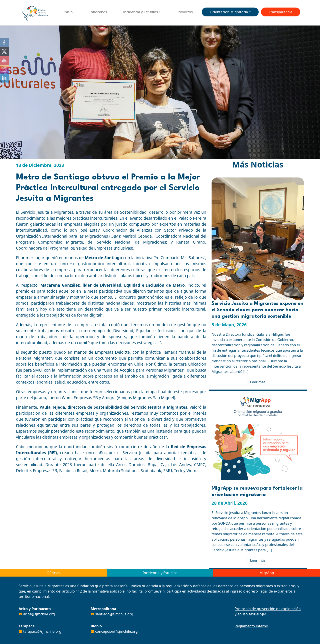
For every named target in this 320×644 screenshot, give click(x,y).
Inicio (68, 12)
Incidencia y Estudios (141, 12)
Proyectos (185, 12)
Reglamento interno (251, 626)
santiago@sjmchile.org (114, 614)
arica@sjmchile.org (39, 614)
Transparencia (280, 12)
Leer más (258, 382)
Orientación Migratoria (229, 12)
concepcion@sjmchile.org (116, 631)
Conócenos (98, 12)
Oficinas (53, 573)
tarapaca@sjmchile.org (42, 631)
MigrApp (267, 573)
